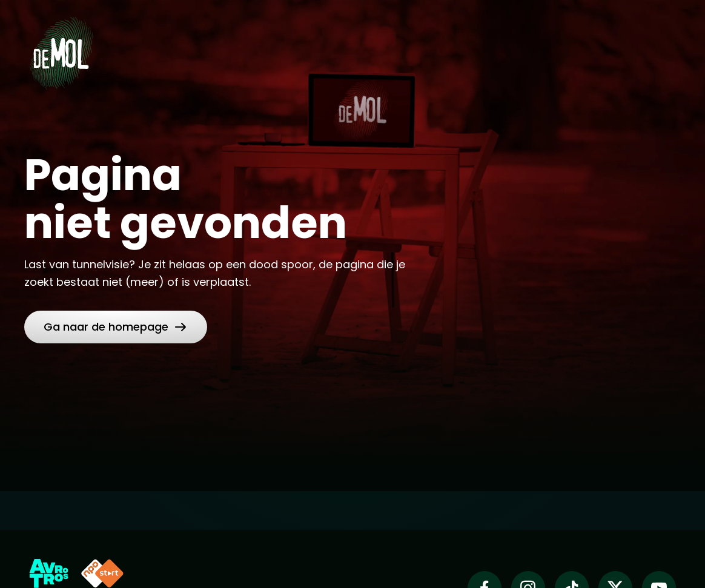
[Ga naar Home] (61, 49)
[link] (116, 327)
